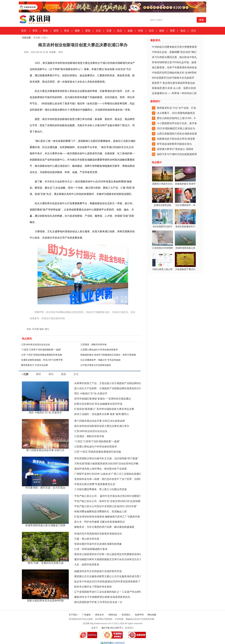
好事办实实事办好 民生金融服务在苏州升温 (98, 404)
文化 (98, 31)
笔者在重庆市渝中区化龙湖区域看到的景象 (98, 544)
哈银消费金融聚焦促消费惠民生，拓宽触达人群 (100, 511)
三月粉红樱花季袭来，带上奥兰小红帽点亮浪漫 (100, 489)
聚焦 (45, 31)
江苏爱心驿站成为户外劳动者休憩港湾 (99, 350)
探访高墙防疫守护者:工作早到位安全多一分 (98, 602)
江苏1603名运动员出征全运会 (36, 344)
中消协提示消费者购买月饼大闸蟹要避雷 (174, 47)
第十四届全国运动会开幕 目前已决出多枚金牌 (100, 421)
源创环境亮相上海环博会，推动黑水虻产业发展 (100, 469)
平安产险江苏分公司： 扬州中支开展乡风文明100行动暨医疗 (108, 496)
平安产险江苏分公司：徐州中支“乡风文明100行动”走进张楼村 (108, 501)
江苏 (44, 38)
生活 (151, 31)
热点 (120, 31)
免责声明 (139, 615)
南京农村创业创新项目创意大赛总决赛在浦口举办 (102, 426)
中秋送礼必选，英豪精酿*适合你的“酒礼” (174, 52)
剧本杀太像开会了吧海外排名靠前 (93, 587)
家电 (88, 31)
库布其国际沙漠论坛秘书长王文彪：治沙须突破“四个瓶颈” (106, 458)
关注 (193, 31)
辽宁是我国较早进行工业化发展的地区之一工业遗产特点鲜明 (108, 592)
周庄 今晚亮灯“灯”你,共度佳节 (91, 394)
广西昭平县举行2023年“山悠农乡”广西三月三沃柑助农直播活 (108, 474)
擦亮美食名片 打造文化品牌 (35, 365)
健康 (77, 31)
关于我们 (73, 615)
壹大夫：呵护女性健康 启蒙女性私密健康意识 (100, 522)
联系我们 (126, 615)
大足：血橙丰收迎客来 (87, 565)
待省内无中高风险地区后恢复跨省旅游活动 (98, 534)
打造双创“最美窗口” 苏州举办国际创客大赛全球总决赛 (104, 409)
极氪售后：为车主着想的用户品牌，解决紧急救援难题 (104, 527)
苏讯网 (37, 38)
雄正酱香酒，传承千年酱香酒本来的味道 (174, 67)
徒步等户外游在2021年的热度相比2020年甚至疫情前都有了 (107, 582)
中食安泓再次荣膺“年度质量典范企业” (95, 484)
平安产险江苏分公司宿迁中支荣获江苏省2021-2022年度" (106, 506)
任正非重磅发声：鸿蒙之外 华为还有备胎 (100, 360)
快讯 (67, 31)
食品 (183, 31)
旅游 (162, 31)
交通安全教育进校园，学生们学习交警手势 (42, 360)
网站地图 (152, 615)
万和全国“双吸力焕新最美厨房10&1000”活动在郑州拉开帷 (106, 464)
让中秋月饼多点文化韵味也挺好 (96, 365)
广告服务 (86, 615)
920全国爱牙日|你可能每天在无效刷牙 (173, 78)
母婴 (172, 31)
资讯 (35, 31)
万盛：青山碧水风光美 (87, 539)
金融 (130, 31)
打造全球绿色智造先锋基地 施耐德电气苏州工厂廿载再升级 (107, 517)
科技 (141, 31)
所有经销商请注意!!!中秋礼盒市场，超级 (174, 62)
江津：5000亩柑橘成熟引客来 (91, 549)
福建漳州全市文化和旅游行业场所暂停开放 (98, 571)
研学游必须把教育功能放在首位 (174, 144)
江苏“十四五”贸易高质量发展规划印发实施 (41, 355)
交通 (109, 31)
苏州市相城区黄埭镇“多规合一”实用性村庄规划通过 (103, 399)
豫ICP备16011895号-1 (112, 628)
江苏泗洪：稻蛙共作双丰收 (94, 344)
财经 (56, 31)
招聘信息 (113, 615)
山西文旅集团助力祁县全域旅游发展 (177, 134)
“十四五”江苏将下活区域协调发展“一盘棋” (41, 350)
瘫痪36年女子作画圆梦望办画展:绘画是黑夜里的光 (102, 597)
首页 (24, 31)
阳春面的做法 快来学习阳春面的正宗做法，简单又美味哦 (108, 355)
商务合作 (100, 615)
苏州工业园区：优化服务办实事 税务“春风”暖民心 (102, 414)
